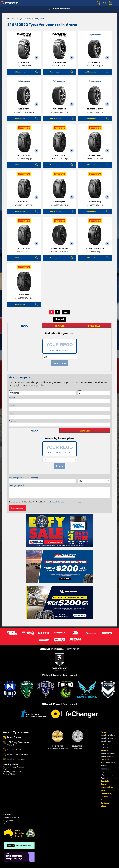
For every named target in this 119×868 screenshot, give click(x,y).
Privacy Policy (55, 502)
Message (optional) (17, 485)
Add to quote (20, 72)
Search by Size (107, 738)
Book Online (107, 787)
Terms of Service (71, 502)
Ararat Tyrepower (60, 8)
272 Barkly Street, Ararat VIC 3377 (19, 744)
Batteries (104, 766)
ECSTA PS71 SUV (24, 62)
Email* (12, 413)
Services (105, 760)
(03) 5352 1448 (15, 750)
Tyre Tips (104, 747)
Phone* (12, 406)
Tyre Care (105, 744)
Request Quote (17, 508)
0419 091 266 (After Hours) (17, 755)
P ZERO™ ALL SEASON (59, 248)
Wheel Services (107, 775)
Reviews (105, 803)
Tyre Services (106, 772)
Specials (105, 781)
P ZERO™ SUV (24, 295)
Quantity (81, 390)
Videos (104, 806)
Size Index (7, 814)
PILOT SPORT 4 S (95, 62)
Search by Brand (107, 741)
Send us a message (16, 759)
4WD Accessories (108, 763)
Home (11, 19)
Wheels (104, 750)
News (104, 800)
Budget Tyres (8, 820)
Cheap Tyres (8, 824)
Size (11, 390)
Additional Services (108, 778)
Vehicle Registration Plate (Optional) (23, 478)
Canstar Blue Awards (11, 817)
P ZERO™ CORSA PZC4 (95, 248)
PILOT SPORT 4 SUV (95, 109)
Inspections (105, 769)
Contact (104, 784)
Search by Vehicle (108, 735)
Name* (12, 398)
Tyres (103, 732)
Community (106, 794)
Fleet (103, 790)
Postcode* (13, 421)
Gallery (104, 797)
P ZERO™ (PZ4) (24, 155)
